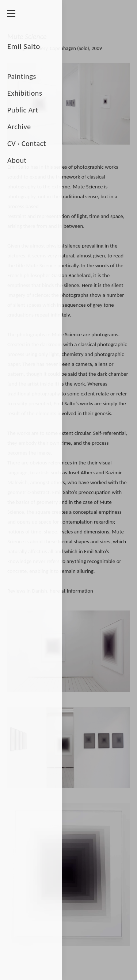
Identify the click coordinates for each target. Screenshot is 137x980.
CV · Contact (27, 143)
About (17, 160)
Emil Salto (24, 46)
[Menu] (14, 14)
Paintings (22, 76)
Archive (19, 127)
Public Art (23, 110)
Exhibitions (25, 93)
